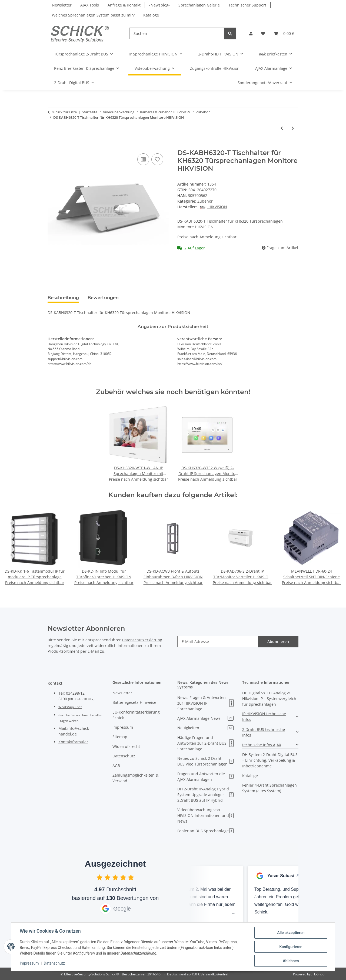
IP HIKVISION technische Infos (264, 717)
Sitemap (120, 737)
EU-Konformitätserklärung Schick (136, 715)
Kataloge (151, 15)
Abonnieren (278, 641)
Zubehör (205, 201)
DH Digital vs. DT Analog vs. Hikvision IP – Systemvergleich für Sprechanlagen (269, 699)
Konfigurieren (291, 947)
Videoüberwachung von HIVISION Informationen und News (205, 815)
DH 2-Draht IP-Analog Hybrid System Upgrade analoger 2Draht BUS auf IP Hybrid (205, 795)
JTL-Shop (318, 974)
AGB (116, 766)
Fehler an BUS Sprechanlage (205, 831)
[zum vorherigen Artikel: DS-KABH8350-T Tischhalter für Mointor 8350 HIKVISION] (282, 128)
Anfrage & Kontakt (124, 5)
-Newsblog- (159, 5)
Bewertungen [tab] (103, 298)
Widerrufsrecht (126, 746)
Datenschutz (54, 963)
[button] (251, 33)
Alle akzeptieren (291, 933)
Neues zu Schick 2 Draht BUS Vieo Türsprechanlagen (205, 761)
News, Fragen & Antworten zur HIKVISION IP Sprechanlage (205, 703)
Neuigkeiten (205, 728)
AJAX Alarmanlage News (205, 718)
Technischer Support (247, 5)
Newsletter (62, 5)
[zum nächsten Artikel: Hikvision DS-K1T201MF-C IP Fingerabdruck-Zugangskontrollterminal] (293, 128)
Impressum (29, 963)
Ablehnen (291, 961)
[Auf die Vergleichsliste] (143, 159)
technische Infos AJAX (262, 745)
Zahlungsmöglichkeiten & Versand (135, 778)
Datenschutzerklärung (142, 640)
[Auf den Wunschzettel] (157, 159)
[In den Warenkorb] (52, 146)
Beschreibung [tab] (63, 298)
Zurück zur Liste (64, 112)
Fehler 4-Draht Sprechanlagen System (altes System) (270, 788)
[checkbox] (100, 877)
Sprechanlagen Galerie (199, 5)
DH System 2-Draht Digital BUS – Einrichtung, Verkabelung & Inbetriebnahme (270, 760)
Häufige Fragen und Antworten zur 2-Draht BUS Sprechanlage (205, 743)
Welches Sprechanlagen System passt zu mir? (93, 15)
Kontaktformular (73, 742)
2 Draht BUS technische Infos (264, 732)
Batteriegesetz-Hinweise (134, 702)
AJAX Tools (90, 5)
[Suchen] (177, 33)
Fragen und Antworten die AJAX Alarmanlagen (205, 777)
